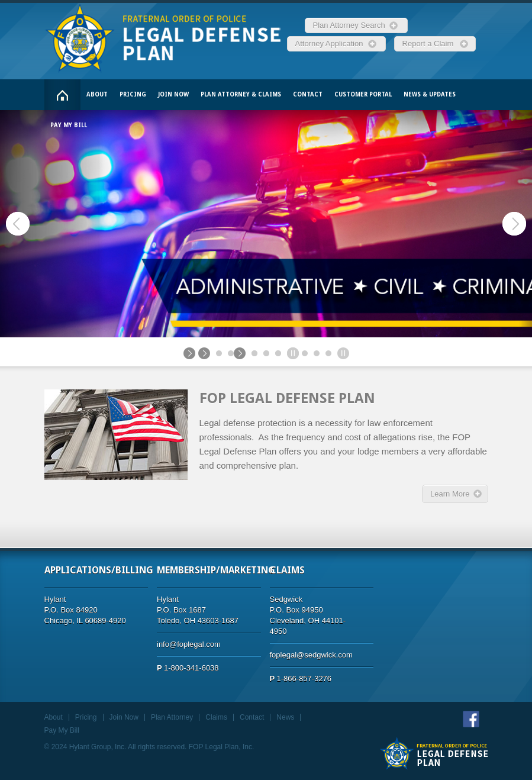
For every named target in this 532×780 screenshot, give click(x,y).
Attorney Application (331, 43)
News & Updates (430, 94)
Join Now (173, 94)
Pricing (133, 94)
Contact (308, 94)
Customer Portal (363, 94)
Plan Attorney (172, 717)
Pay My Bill (69, 125)
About (97, 94)
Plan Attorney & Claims (241, 94)
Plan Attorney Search (351, 25)
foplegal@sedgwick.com (311, 655)
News (285, 717)
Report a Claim (430, 43)
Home (62, 95)
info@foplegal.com (189, 644)
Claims (216, 717)
